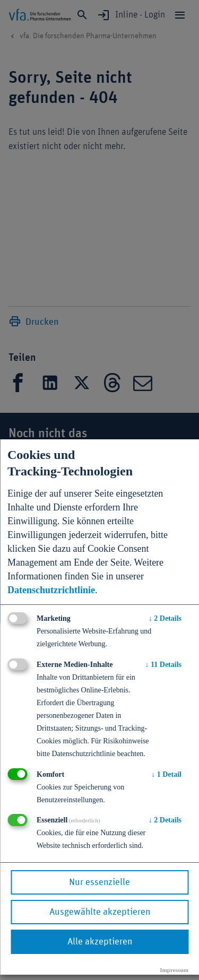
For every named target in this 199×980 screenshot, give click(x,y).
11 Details (163, 665)
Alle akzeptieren (100, 942)
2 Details (165, 618)
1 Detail (166, 774)
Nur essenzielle (99, 882)
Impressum (174, 970)
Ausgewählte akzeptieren (100, 912)
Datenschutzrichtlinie (51, 590)
